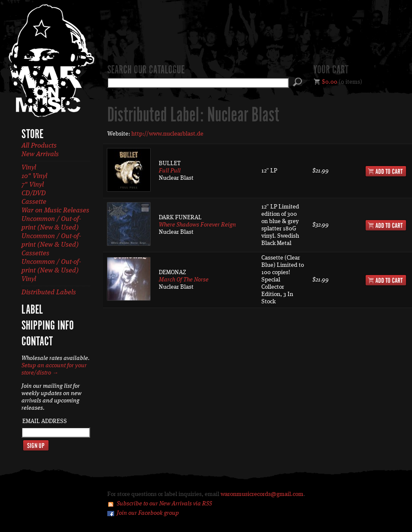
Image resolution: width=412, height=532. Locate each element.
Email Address (45, 421)
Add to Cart (386, 171)
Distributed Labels (49, 293)
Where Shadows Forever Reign (197, 225)
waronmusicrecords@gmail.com (262, 494)
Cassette (34, 202)
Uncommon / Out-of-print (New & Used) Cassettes (51, 245)
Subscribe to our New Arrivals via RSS (164, 504)
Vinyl (29, 168)
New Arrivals (40, 154)
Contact (37, 342)
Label (32, 310)
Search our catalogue (146, 70)
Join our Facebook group (148, 513)
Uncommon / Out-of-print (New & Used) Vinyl (51, 271)
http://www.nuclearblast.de (167, 134)
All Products (39, 146)
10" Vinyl (34, 176)
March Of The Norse (184, 280)
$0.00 (330, 82)
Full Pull (170, 171)
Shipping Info (48, 326)
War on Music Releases (55, 211)
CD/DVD (34, 193)
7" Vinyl (33, 185)
